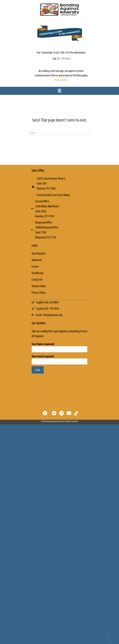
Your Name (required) (59, 347)
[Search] (59, 133)
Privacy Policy (39, 292)
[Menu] (59, 91)
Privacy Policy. (61, 80)
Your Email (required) (59, 359)
